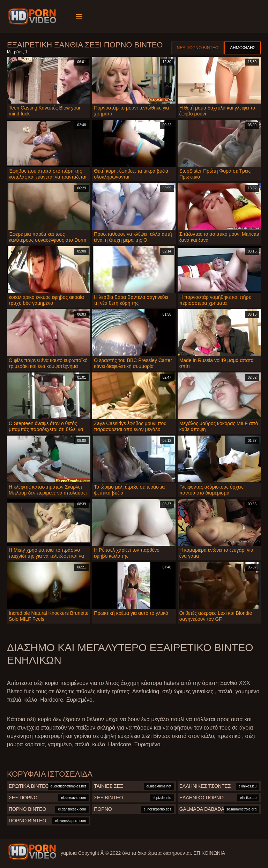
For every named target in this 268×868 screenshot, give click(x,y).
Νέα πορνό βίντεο (198, 48)
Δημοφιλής (243, 48)
